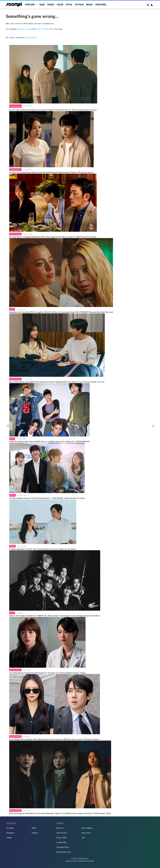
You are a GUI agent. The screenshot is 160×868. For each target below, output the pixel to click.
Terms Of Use (62, 833)
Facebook (10, 828)
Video (51, 5)
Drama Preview (15, 106)
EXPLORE (30, 5)
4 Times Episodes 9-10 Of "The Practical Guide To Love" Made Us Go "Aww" (43, 549)
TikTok (34, 828)
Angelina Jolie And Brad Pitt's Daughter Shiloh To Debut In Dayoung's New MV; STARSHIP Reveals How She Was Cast (61, 312)
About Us (60, 828)
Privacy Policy (62, 838)
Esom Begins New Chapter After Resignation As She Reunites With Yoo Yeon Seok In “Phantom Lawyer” (55, 739)
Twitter (9, 838)
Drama (12, 495)
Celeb (60, 5)
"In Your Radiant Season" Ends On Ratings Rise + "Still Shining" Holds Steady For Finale (47, 498)
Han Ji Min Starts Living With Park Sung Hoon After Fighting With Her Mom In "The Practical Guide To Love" (57, 382)
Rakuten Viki (85, 861)
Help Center (86, 833)
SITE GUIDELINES (45, 29)
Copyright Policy (63, 847)
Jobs (83, 838)
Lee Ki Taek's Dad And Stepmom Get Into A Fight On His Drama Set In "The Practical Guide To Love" (53, 110)
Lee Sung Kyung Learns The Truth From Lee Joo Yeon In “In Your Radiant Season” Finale (47, 673)
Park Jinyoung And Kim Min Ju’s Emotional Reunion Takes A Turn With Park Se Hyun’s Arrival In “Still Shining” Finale (60, 813)
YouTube (35, 833)
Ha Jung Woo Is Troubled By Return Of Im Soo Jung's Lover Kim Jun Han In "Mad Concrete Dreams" (53, 237)
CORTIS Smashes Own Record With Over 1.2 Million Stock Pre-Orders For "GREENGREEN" (49, 441)
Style (69, 5)
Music (89, 5)
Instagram (10, 833)
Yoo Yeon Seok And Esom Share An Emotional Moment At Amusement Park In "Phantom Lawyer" (51, 172)
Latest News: (32, 37)
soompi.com (23, 29)
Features (101, 5)
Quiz (42, 5)
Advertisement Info (64, 852)
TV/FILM (79, 5)
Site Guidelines (87, 828)
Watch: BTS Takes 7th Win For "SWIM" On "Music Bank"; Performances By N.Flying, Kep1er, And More (55, 616)
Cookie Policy (62, 842)
